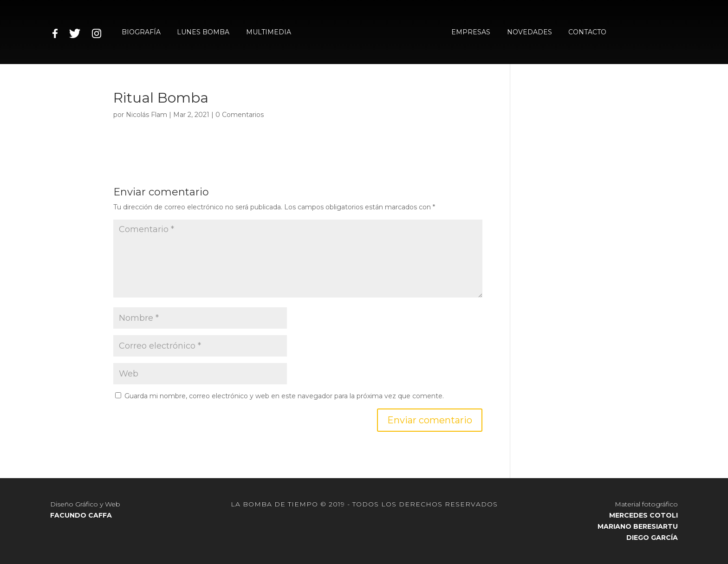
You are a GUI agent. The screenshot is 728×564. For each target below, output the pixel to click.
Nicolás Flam (146, 115)
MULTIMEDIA (269, 32)
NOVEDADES (530, 32)
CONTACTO (587, 32)
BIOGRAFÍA (141, 32)
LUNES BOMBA (203, 32)
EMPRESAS (471, 32)
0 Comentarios (240, 115)
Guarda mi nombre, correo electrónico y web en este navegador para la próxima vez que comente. (284, 396)
